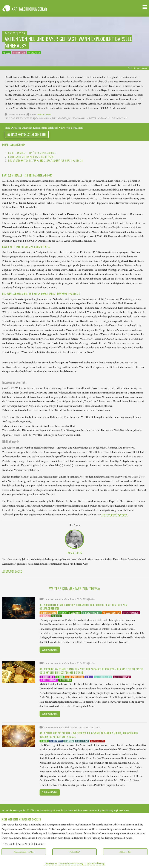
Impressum (51, 863)
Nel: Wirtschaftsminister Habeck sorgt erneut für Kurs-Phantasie (45, 161)
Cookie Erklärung (95, 863)
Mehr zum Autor (12, 570)
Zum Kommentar (50, 650)
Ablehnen (125, 852)
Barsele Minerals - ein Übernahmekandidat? (32, 153)
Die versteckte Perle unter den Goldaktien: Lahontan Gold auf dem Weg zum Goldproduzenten (83, 607)
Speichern (74, 852)
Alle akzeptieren (24, 852)
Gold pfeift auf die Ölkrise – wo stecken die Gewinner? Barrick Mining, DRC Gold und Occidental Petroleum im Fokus (89, 735)
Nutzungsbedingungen (114, 514)
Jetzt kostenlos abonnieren (27, 134)
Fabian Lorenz (44, 114)
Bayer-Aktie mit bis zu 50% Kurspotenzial (31, 157)
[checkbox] (3, 844)
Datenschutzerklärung (71, 863)
